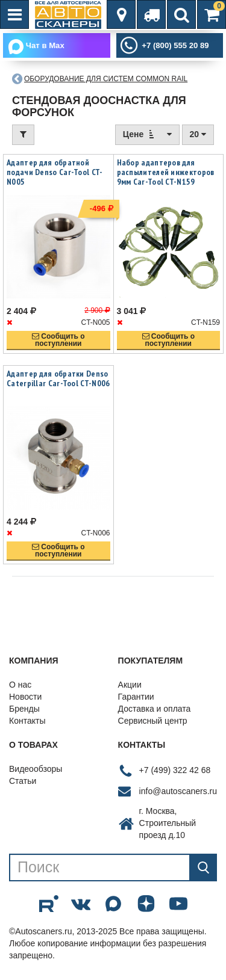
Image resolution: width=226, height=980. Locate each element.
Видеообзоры (36, 769)
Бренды (24, 709)
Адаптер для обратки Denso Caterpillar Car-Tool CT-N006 (58, 378)
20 (198, 134)
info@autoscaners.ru (178, 791)
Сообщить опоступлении (58, 340)
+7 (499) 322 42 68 (175, 770)
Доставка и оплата (155, 709)
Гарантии (136, 697)
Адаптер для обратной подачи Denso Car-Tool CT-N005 (55, 172)
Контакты (27, 721)
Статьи (23, 781)
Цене (147, 134)
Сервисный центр (153, 721)
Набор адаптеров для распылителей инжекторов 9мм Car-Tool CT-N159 (166, 172)
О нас (20, 685)
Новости (25, 697)
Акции (130, 685)
